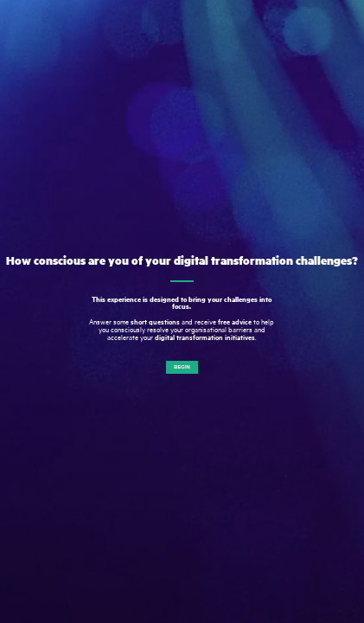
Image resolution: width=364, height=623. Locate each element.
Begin (182, 367)
